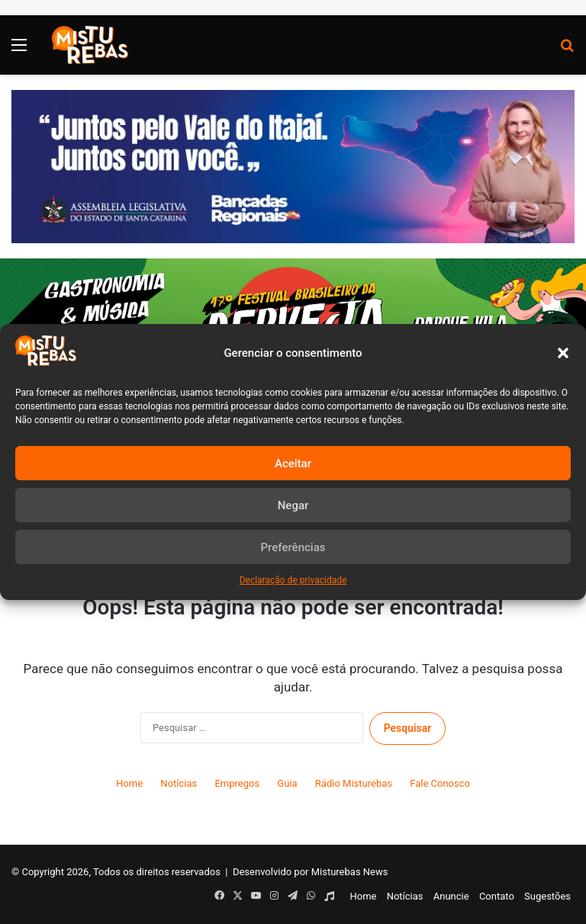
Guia (287, 783)
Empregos (237, 783)
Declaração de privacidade (293, 580)
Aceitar (293, 464)
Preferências (293, 547)
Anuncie (451, 896)
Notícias (179, 783)
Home (129, 783)
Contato (497, 896)
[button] (563, 353)
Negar (293, 505)
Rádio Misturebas (354, 783)
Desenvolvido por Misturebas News (311, 872)
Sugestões (547, 896)
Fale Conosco (440, 783)
